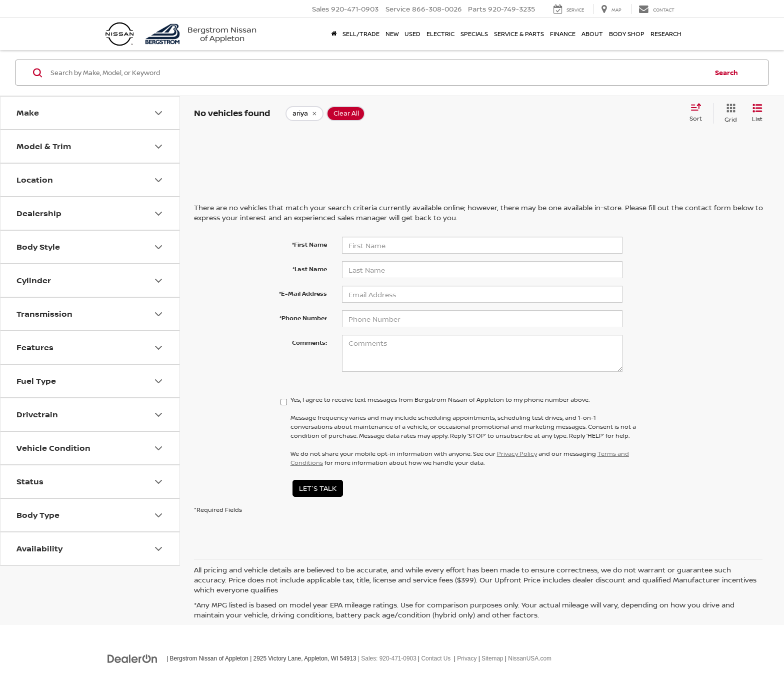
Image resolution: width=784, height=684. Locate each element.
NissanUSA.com (530, 658)
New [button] (392, 34)
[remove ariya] (304, 114)
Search (726, 73)
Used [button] (412, 34)
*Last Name (310, 269)
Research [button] (666, 34)
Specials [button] (474, 34)
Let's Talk (318, 488)
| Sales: (386, 658)
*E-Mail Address (303, 293)
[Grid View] (729, 113)
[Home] (334, 34)
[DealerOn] (132, 658)
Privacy (467, 658)
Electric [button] (440, 34)
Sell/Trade (361, 34)
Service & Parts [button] (519, 34)
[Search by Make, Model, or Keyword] (378, 73)
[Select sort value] (699, 113)
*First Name (309, 244)
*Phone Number (303, 318)
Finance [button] (563, 34)
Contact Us (436, 658)
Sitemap (492, 658)
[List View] (757, 113)
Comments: (309, 343)
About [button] (592, 34)
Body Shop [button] (627, 34)
